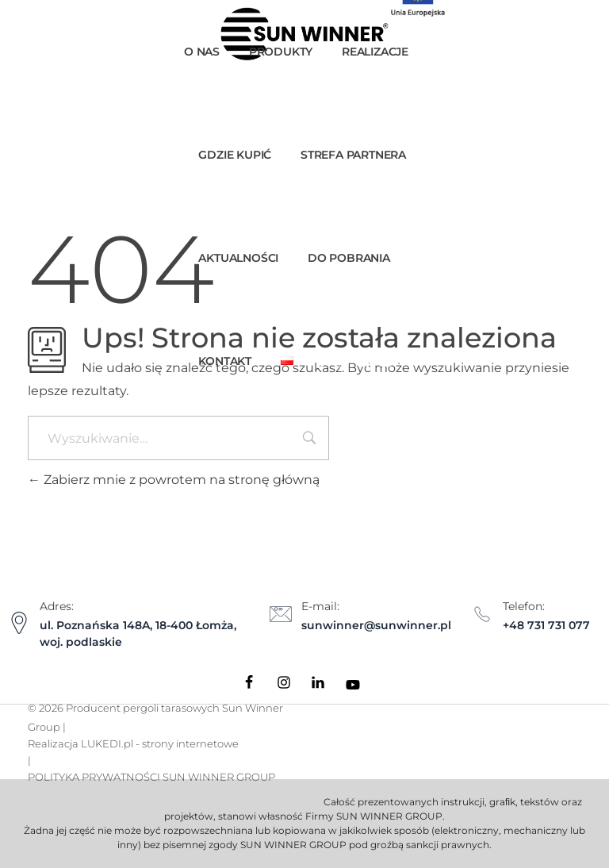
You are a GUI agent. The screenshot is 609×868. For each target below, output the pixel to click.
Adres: (57, 606)
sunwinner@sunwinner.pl (376, 625)
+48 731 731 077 (546, 625)
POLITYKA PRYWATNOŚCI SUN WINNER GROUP (151, 777)
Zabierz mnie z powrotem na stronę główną (174, 480)
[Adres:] (19, 623)
